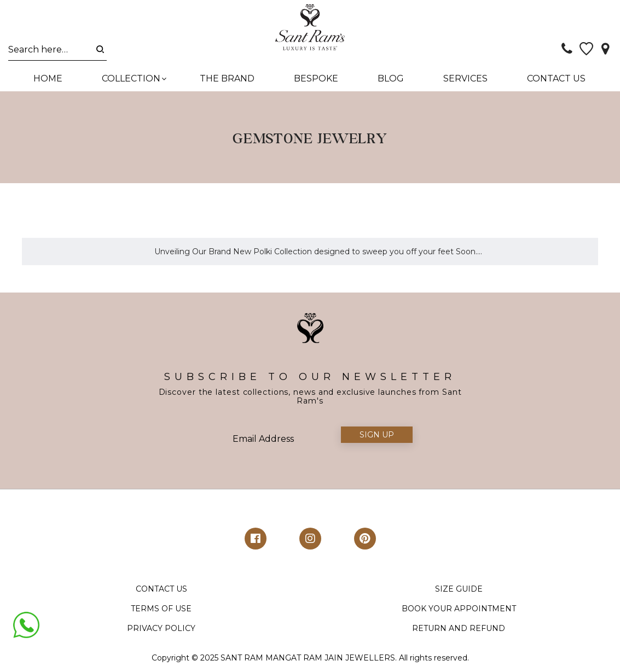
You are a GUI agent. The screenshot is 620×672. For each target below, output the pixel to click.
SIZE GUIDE (459, 590)
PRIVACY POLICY (161, 629)
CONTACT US (161, 590)
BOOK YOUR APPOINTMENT (459, 610)
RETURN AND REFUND (459, 629)
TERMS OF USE (161, 610)
